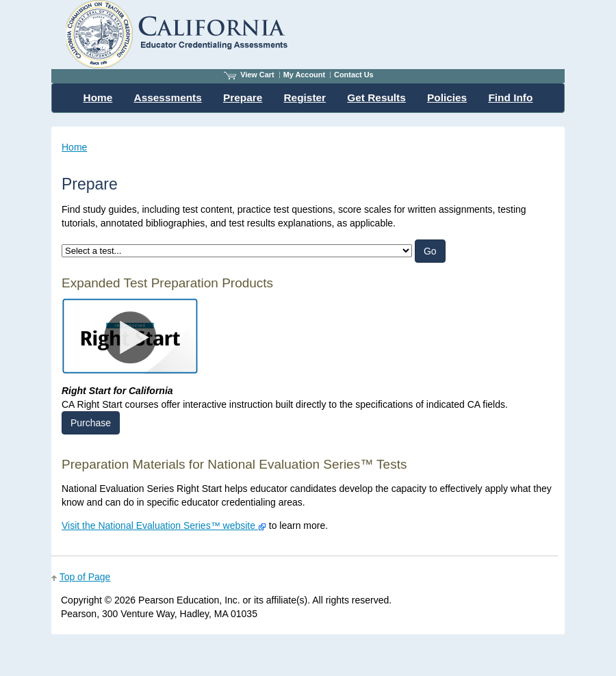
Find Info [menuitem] (510, 97)
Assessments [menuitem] (168, 97)
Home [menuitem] (98, 97)
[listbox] (237, 251)
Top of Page (85, 577)
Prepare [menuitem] (243, 97)
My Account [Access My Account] (304, 75)
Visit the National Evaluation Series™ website (164, 525)
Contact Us (354, 75)
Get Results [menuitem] (376, 97)
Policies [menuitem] (447, 97)
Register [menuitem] (305, 97)
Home (74, 147)
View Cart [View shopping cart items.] (249, 75)
